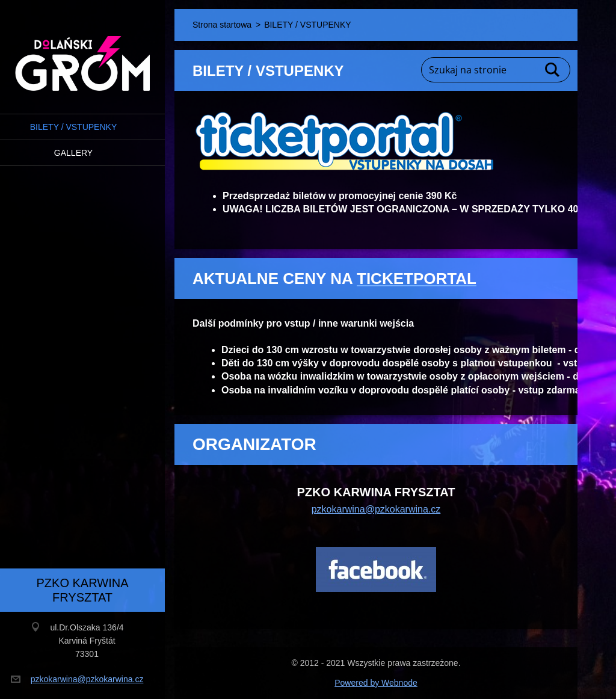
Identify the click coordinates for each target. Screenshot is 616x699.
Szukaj (553, 70)
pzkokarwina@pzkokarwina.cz (376, 509)
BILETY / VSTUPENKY (73, 127)
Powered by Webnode (376, 683)
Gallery (73, 153)
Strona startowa (222, 25)
